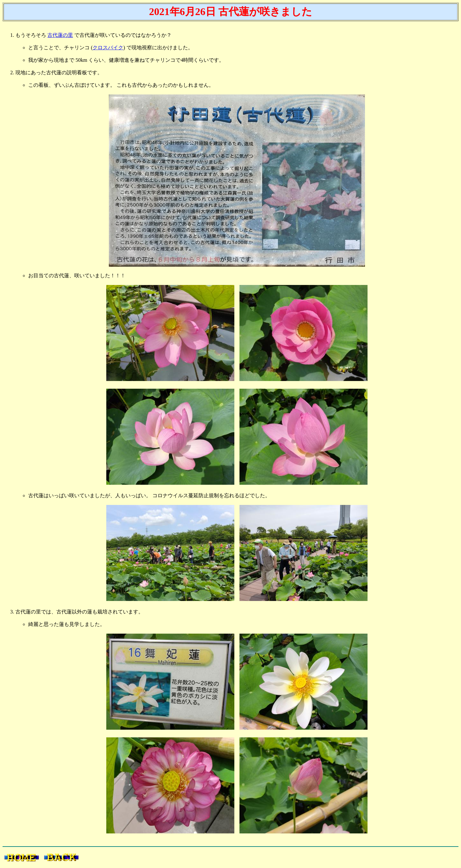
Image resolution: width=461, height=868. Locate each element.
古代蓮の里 (60, 35)
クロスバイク (108, 48)
